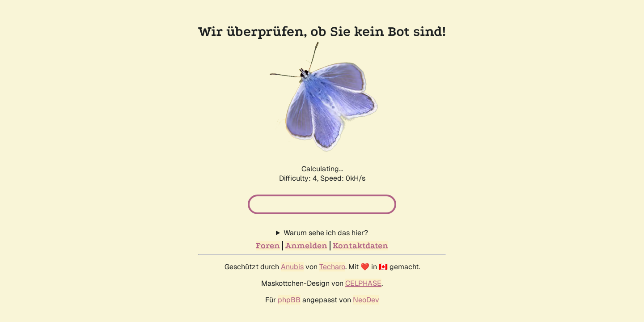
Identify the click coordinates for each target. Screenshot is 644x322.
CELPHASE (363, 258)
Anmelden (306, 220)
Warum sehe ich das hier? (326, 207)
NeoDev (366, 274)
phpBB (289, 274)
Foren (268, 220)
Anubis (292, 241)
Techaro (332, 241)
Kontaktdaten (360, 220)
